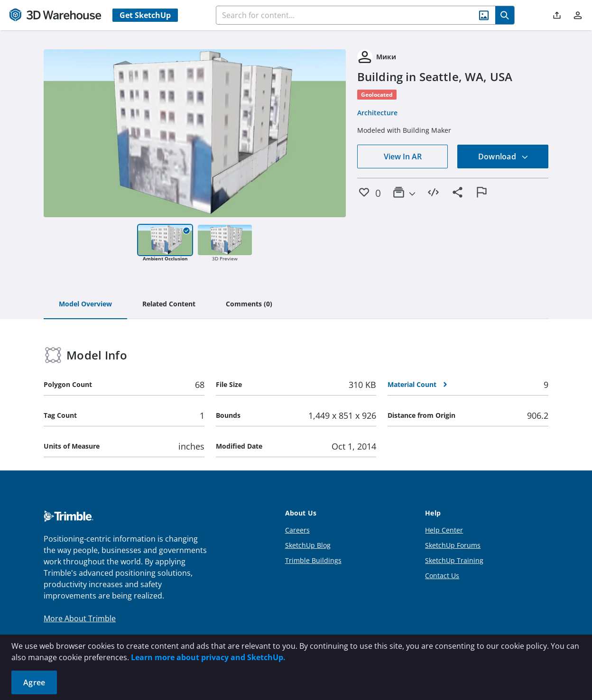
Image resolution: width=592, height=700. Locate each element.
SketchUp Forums (453, 545)
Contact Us (442, 576)
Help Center (444, 530)
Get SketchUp (145, 15)
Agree (34, 682)
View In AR (403, 157)
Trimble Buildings (313, 560)
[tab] (85, 304)
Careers (297, 530)
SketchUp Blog (308, 545)
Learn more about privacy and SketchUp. (208, 657)
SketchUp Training (454, 560)
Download (503, 157)
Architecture (377, 113)
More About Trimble (80, 618)
